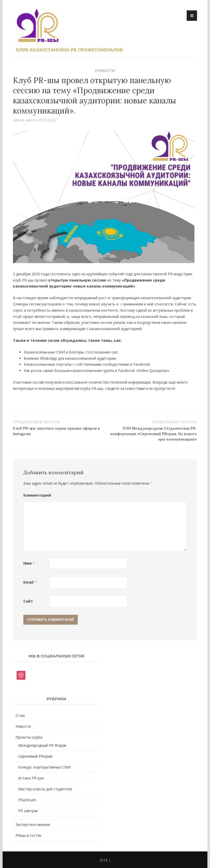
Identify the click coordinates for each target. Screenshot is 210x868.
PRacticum (27, 800)
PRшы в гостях (29, 835)
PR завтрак (28, 811)
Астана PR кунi (31, 778)
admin (31, 120)
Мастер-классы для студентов (45, 789)
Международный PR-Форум (42, 745)
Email (30, 582)
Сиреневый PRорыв (35, 756)
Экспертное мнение (33, 824)
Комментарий (36, 495)
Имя (29, 563)
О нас (20, 715)
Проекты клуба (29, 737)
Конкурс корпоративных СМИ (44, 767)
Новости (105, 71)
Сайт (28, 601)
